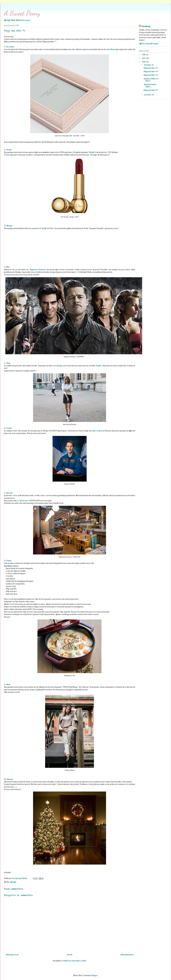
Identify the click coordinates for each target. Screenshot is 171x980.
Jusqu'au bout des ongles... (150, 85)
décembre (148, 65)
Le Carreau (24, 500)
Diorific (92, 152)
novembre (148, 95)
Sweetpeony (146, 26)
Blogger (94, 975)
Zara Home (111, 49)
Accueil (69, 955)
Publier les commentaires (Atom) (75, 961)
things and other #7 (151, 68)
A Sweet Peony (22, 13)
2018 (144, 55)
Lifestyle (13, 882)
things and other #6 (151, 71)
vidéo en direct (98, 431)
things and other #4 (151, 90)
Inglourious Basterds (38, 269)
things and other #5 (151, 75)
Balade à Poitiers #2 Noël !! (151, 80)
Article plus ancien (127, 955)
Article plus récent (12, 955)
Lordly (44, 228)
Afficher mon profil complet (149, 43)
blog (60, 366)
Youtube (99, 366)
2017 (144, 58)
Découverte (26, 20)
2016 (144, 62)
